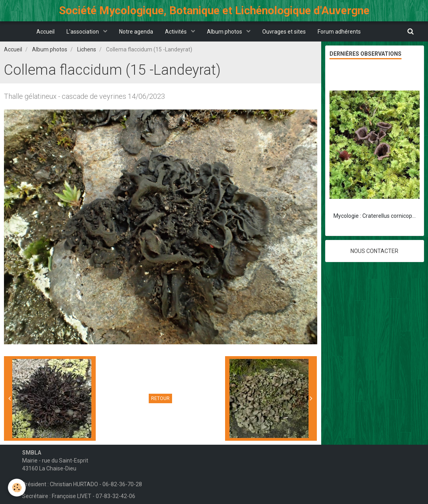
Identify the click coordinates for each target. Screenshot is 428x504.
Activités (176, 32)
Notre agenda (136, 32)
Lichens (87, 49)
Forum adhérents (339, 32)
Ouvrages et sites (284, 32)
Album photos (225, 32)
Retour (160, 398)
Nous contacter (374, 251)
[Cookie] (17, 488)
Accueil (45, 32)
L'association (83, 32)
